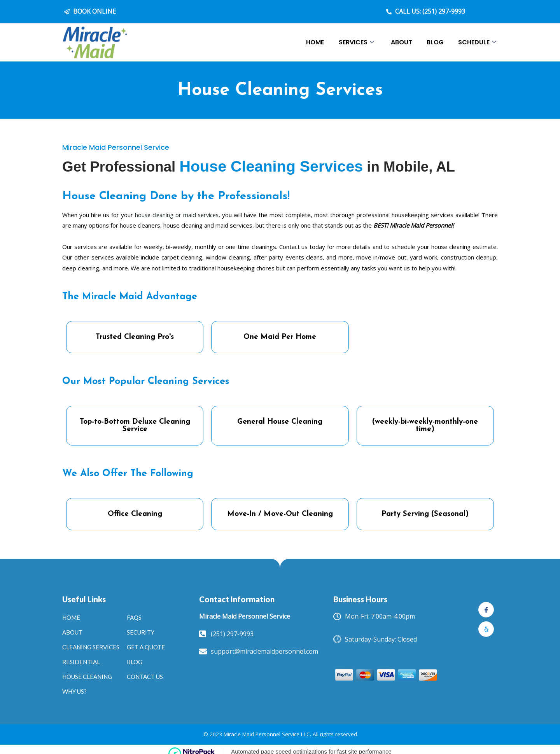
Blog (434, 42)
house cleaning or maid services (177, 209)
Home (310, 42)
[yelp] (486, 623)
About (399, 42)
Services (353, 42)
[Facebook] (486, 603)
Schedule (477, 42)
